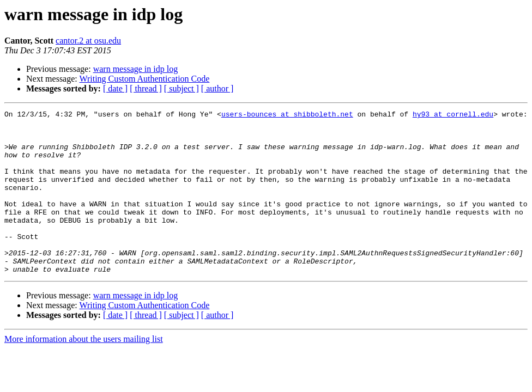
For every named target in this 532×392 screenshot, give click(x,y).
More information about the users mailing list (84, 372)
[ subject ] (182, 88)
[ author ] (217, 88)
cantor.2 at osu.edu (88, 41)
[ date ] (115, 88)
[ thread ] (146, 88)
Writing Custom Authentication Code (144, 79)
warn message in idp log (136, 69)
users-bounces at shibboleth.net (287, 115)
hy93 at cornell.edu (453, 115)
